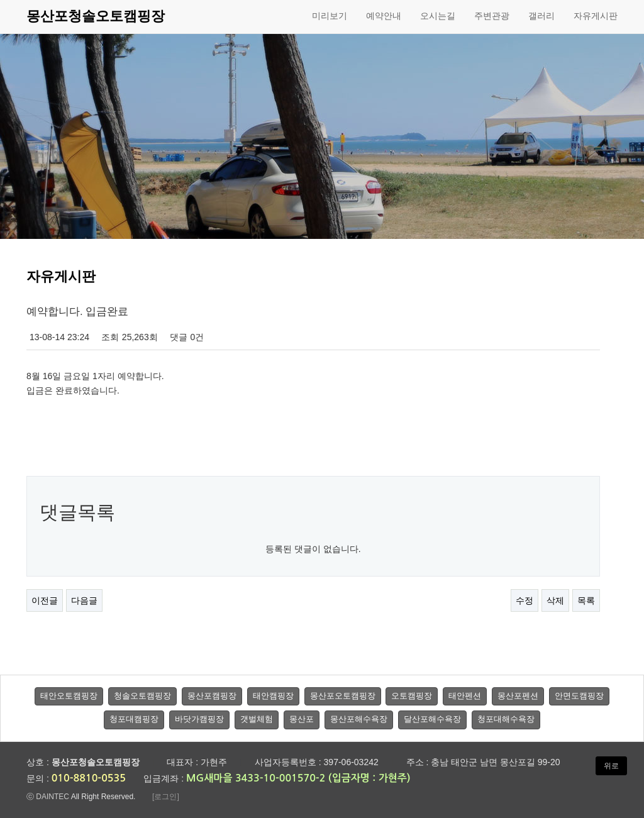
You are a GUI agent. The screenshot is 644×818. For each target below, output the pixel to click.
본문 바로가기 (0, 0)
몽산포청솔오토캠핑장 (96, 16)
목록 (586, 600)
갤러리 (541, 16)
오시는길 (438, 16)
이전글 (45, 600)
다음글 (84, 600)
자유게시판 (596, 16)
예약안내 (384, 16)
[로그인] (166, 797)
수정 (525, 600)
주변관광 (492, 16)
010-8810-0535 (89, 778)
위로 (611, 766)
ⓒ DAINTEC (48, 797)
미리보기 (330, 16)
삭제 (555, 600)
